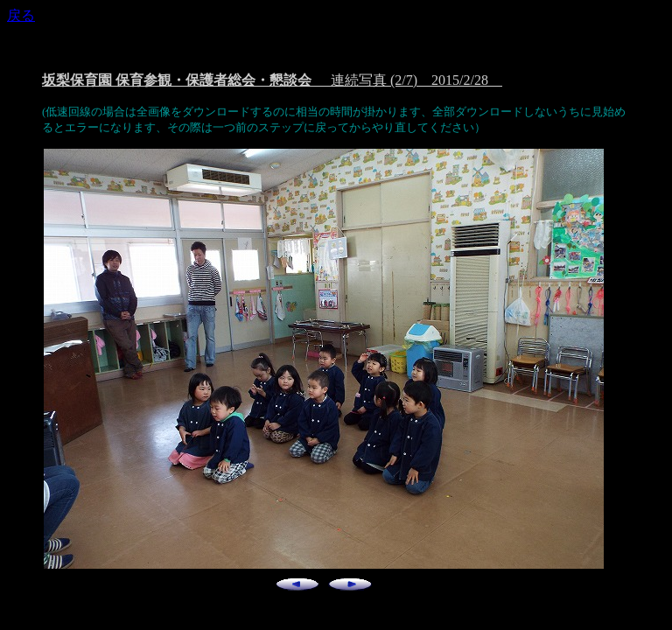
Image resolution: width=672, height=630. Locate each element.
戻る (21, 15)
